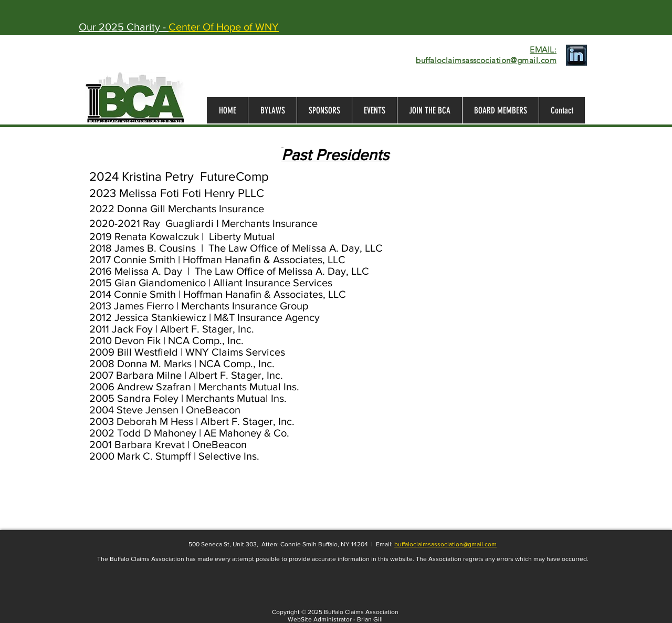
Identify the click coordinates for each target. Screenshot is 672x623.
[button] (500, 110)
